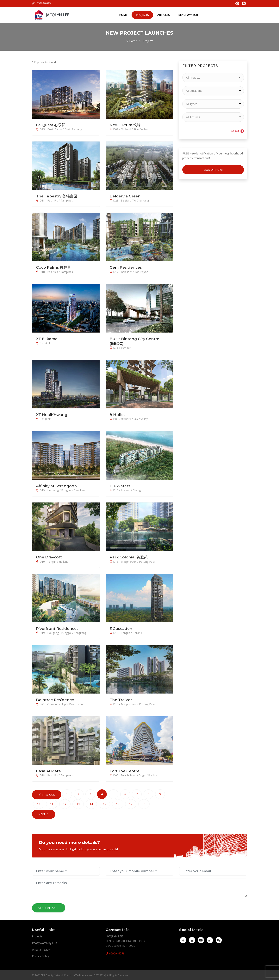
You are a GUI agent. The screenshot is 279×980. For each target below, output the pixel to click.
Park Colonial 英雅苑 (129, 557)
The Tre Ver (121, 699)
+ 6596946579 (41, 3)
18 (144, 804)
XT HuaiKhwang (52, 414)
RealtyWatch (187, 15)
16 (118, 804)
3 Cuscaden (121, 628)
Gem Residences (127, 267)
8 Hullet (118, 414)
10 (39, 804)
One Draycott (49, 557)
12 (65, 804)
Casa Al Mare (49, 771)
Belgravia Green (126, 196)
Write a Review (41, 949)
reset (237, 131)
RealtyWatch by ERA (45, 942)
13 (78, 804)
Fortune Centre (125, 771)
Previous (47, 794)
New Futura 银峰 (126, 125)
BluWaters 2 (122, 486)
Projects (141, 15)
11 (52, 804)
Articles (163, 15)
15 (104, 804)
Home (122, 15)
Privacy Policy (40, 956)
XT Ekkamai (48, 339)
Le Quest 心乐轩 (51, 125)
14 (91, 804)
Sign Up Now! (213, 170)
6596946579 (115, 953)
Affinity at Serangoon (57, 486)
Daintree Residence (56, 699)
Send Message (49, 908)
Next (44, 814)
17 (131, 804)
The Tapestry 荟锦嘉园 (58, 196)
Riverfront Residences (58, 628)
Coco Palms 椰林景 (54, 267)
